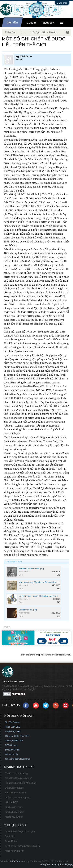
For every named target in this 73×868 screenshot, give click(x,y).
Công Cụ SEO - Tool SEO (17, 736)
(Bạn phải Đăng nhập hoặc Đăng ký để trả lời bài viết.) (46, 655)
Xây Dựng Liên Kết (14, 741)
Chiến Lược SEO (13, 731)
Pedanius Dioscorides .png (31, 568)
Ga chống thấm (12, 759)
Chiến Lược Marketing (16, 773)
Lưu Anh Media (12, 750)
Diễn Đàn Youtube (14, 788)
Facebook (48, 23)
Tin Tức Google (12, 722)
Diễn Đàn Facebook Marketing (20, 783)
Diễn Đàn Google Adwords (19, 778)
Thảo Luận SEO (13, 727)
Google (31, 23)
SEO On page (12, 745)
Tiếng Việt (45, 865)
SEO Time (15, 862)
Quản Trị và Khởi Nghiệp (18, 798)
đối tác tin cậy (12, 754)
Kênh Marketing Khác (16, 793)
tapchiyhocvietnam (14, 812)
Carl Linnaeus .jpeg (28, 610)
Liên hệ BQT (11, 802)
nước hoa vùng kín (15, 851)
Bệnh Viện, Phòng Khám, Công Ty (22, 846)
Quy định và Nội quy (63, 865)
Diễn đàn (12, 22)
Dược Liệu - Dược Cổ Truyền (20, 832)
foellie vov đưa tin (14, 817)
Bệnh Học (10, 836)
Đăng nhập (62, 3)
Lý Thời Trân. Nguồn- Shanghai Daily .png (38, 596)
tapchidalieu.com (14, 807)
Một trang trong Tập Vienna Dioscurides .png (40, 582)
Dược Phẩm (11, 841)
